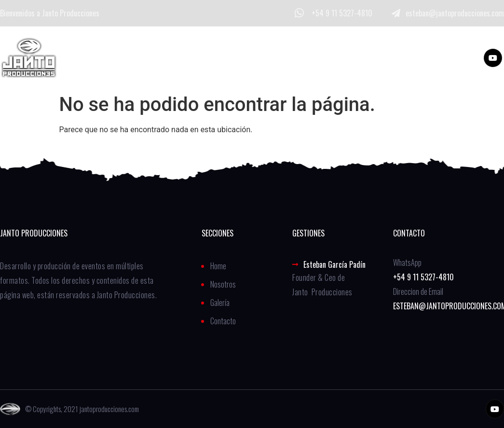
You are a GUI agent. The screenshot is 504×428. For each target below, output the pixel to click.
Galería (250, 58)
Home (136, 58)
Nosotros (191, 58)
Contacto (308, 58)
